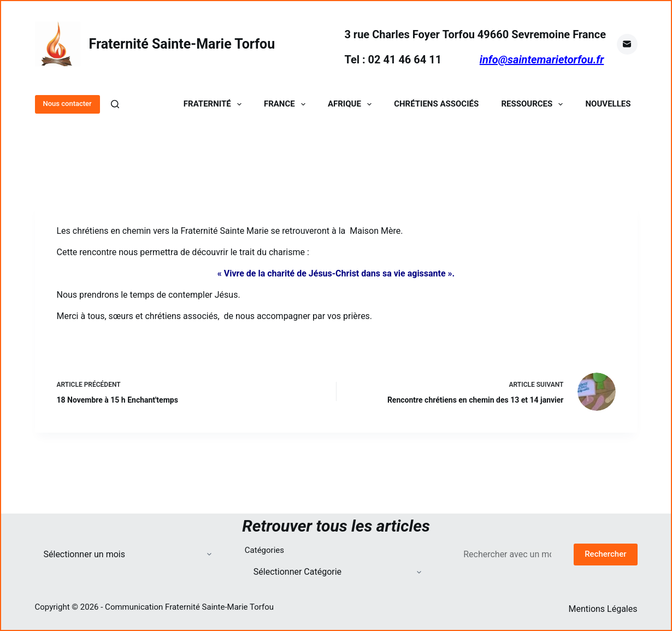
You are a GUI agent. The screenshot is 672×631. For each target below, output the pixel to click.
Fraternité (215, 104)
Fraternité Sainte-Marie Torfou (182, 44)
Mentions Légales (603, 609)
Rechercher (605, 554)
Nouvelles (608, 104)
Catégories (264, 550)
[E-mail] (627, 44)
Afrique (352, 104)
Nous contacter (67, 104)
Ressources (534, 104)
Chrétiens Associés (436, 104)
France (287, 104)
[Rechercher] (115, 104)
